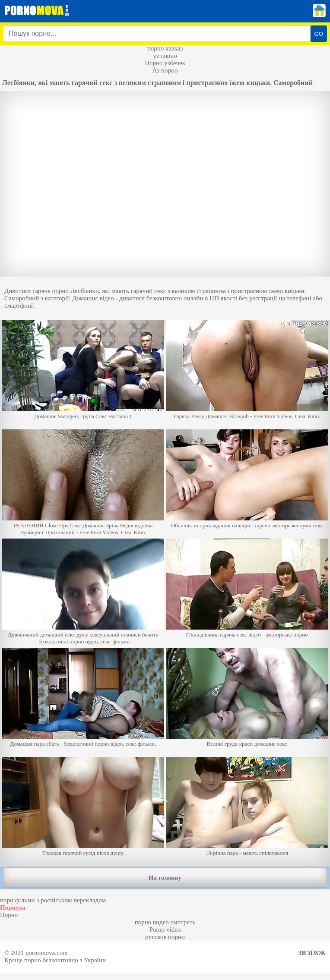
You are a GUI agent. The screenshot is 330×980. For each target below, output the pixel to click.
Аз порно (165, 70)
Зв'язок (312, 953)
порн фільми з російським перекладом (53, 900)
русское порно (165, 937)
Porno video (165, 930)
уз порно (165, 56)
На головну (165, 878)
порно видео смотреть (165, 922)
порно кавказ (165, 48)
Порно (9, 915)
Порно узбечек (165, 63)
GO (319, 34)
